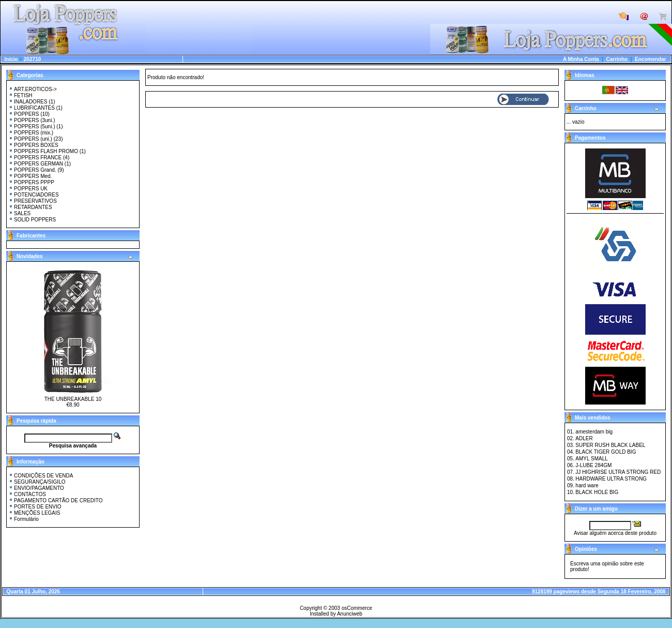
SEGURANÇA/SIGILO (40, 482)
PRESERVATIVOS (35, 201)
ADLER (584, 438)
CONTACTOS (30, 494)
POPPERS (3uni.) (34, 120)
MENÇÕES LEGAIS (37, 513)
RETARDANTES (33, 207)
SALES (22, 213)
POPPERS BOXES (36, 145)
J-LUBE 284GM (593, 465)
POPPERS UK (31, 189)
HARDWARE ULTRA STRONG (611, 479)
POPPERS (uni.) (33, 139)
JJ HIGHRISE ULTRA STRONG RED (618, 472)
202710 (32, 59)
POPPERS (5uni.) (34, 126)
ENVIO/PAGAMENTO (39, 488)
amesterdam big (594, 432)
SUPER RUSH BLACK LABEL (610, 445)
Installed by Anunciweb (336, 614)
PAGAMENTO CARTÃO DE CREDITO (58, 500)
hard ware (587, 485)
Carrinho (617, 59)
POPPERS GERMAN (39, 164)
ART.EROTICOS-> (35, 89)
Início (11, 59)
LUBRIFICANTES (34, 108)
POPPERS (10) (32, 114)
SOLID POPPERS (35, 220)
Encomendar (651, 59)
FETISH (23, 95)
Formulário (26, 519)
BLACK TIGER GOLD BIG (606, 452)
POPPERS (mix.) (34, 133)
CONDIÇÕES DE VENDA (43, 476)
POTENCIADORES (36, 195)
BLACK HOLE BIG (597, 492)
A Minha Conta (581, 59)
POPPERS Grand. (35, 170)
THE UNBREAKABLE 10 (73, 399)
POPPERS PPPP (34, 182)
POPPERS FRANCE (38, 158)
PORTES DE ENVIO (38, 507)
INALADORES (30, 102)
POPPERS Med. (33, 176)
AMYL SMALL (591, 459)
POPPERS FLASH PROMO (46, 151)
